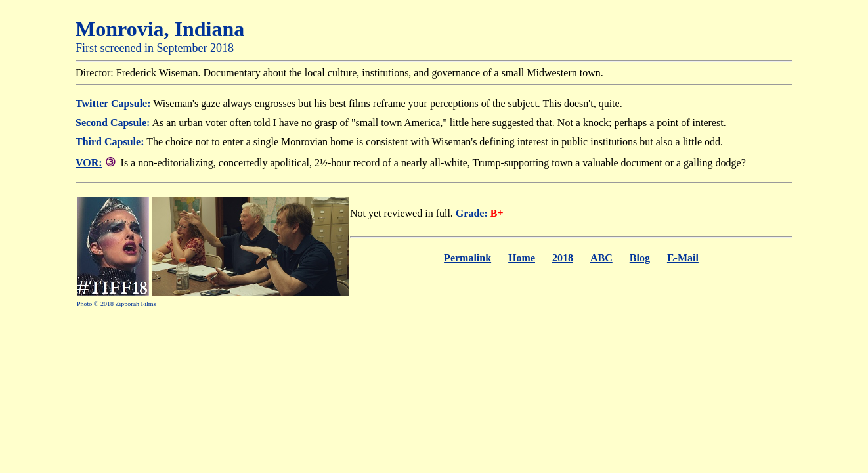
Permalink (467, 258)
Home (522, 258)
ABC (601, 258)
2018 (563, 258)
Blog (640, 258)
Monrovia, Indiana (160, 29)
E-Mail (683, 258)
